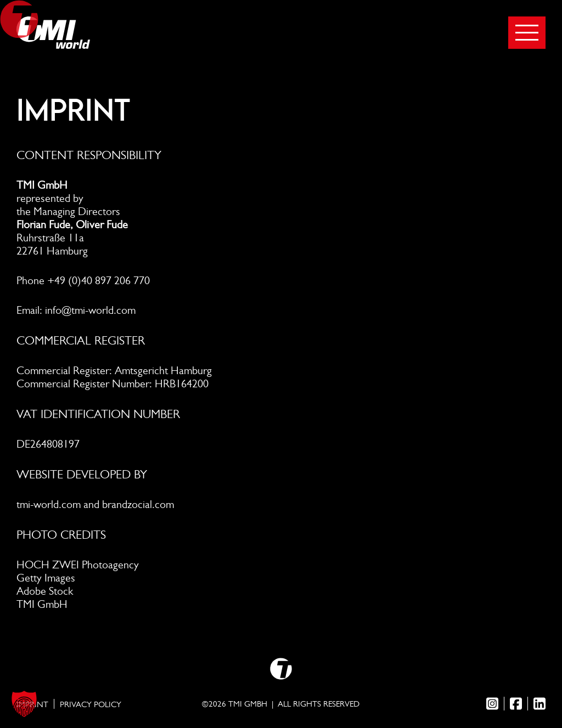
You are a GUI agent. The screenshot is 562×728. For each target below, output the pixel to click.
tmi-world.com (49, 504)
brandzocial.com (138, 504)
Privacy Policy (91, 704)
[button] (24, 704)
